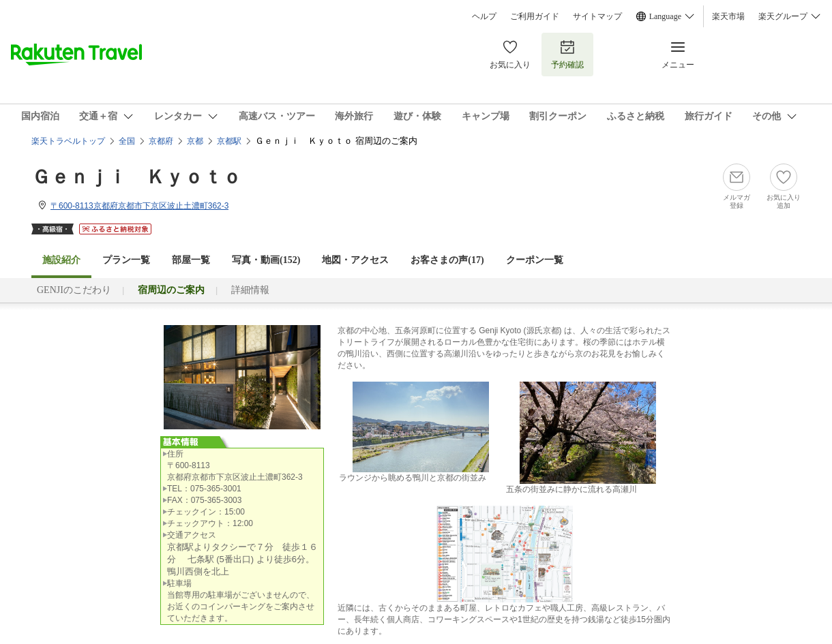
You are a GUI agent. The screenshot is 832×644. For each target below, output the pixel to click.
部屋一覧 (191, 260)
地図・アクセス (355, 260)
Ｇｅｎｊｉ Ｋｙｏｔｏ (136, 177)
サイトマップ (597, 16)
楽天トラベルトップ (68, 141)
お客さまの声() (447, 260)
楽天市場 (728, 16)
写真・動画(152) (266, 260)
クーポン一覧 (535, 260)
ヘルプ (484, 16)
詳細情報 (250, 290)
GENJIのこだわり (74, 290)
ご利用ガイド (535, 16)
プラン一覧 (126, 260)
